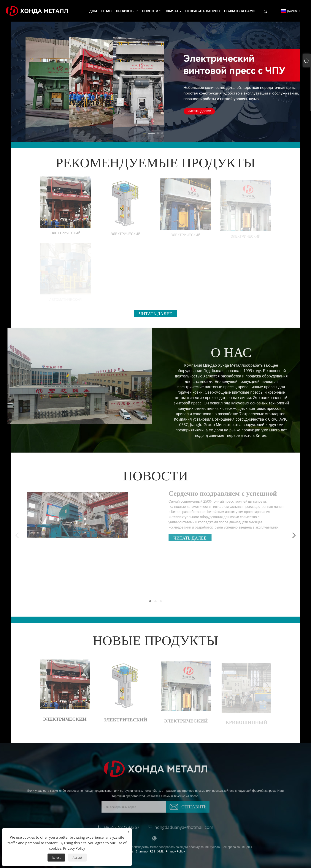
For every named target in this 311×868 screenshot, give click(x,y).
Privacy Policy (74, 848)
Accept (77, 858)
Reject (56, 858)
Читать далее (155, 313)
